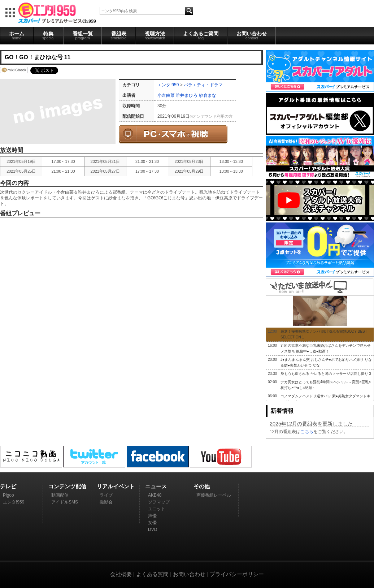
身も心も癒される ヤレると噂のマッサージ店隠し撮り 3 (326, 374)
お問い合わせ (252, 35)
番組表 (119, 35)
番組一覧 (83, 35)
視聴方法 (155, 35)
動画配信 (60, 495)
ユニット (157, 509)
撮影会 (106, 502)
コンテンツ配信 (67, 486)
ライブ (106, 495)
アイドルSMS (65, 502)
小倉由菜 (166, 95)
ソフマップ (159, 502)
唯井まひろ (187, 95)
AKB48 (155, 495)
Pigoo (8, 495)
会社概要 (121, 574)
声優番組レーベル (214, 495)
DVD (153, 529)
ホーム (17, 35)
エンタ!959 (168, 85)
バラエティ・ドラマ (203, 85)
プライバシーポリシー (237, 574)
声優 (152, 516)
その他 (202, 486)
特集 (48, 35)
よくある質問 (152, 574)
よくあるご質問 (201, 35)
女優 (152, 523)
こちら (307, 432)
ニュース (156, 486)
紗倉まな (208, 95)
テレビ (8, 486)
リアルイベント (116, 486)
